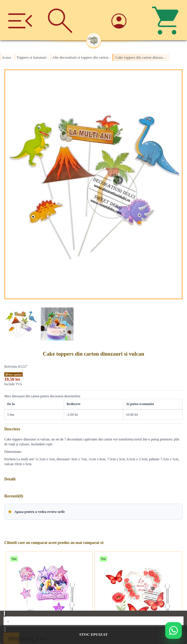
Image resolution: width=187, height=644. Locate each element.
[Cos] (167, 20)
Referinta (11, 367)
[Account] (127, 20)
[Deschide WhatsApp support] (173, 630)
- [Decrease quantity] (5, 614)
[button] (93, 512)
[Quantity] (93, 621)
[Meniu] (20, 20)
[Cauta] (60, 20)
